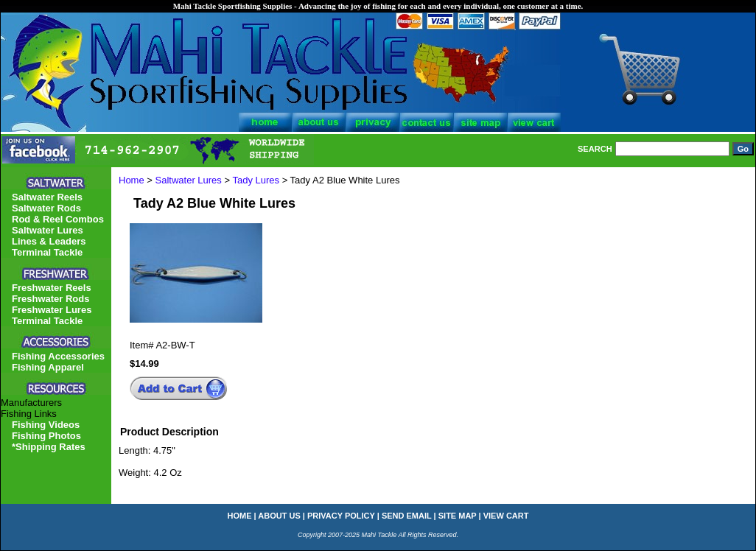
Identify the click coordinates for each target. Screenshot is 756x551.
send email (407, 516)
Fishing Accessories (58, 356)
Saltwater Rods (46, 208)
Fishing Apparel (48, 367)
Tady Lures (256, 180)
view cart (506, 516)
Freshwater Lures (52, 310)
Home (132, 180)
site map (458, 516)
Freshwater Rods (50, 299)
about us (279, 516)
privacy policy (341, 516)
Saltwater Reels (47, 197)
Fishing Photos (46, 436)
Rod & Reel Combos (58, 219)
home (240, 516)
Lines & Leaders (49, 241)
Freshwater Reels (52, 288)
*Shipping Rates (49, 447)
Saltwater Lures (189, 180)
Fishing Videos (46, 425)
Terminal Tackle (47, 252)
